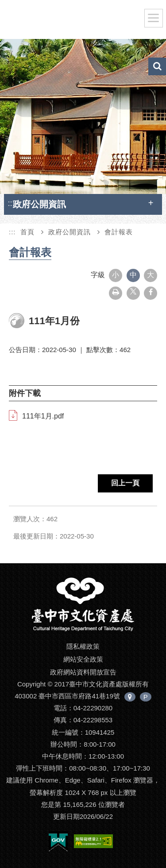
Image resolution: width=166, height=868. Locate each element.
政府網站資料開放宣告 (83, 672)
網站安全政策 (83, 659)
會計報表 (119, 232)
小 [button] (116, 275)
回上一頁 (125, 483)
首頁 (27, 232)
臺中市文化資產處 (76, 21)
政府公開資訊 (69, 232)
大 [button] (151, 275)
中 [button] (133, 275)
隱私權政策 (83, 646)
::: (11, 203)
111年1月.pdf (43, 416)
